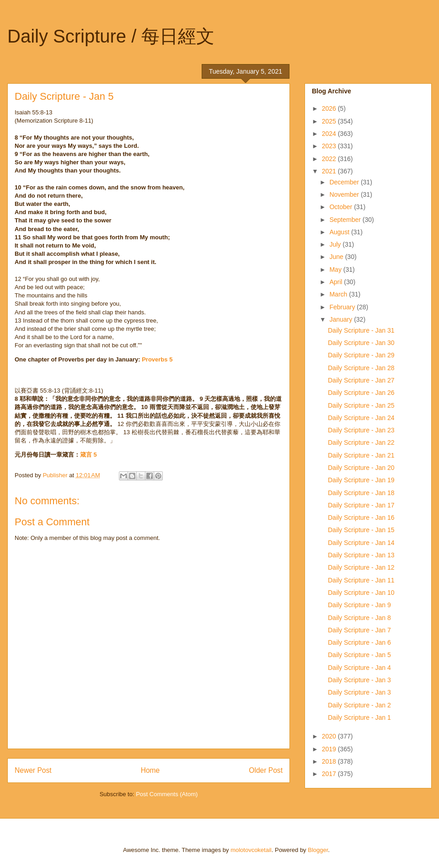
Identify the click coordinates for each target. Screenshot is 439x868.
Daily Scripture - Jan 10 (361, 593)
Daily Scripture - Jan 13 (361, 555)
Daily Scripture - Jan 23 (361, 430)
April (337, 282)
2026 (330, 108)
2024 (330, 134)
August (340, 232)
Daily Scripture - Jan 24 (361, 418)
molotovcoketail (251, 850)
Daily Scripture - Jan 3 (359, 680)
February (343, 307)
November (345, 194)
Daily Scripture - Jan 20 (361, 468)
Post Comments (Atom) (167, 794)
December (345, 182)
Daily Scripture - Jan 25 (361, 405)
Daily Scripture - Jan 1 (359, 717)
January (342, 319)
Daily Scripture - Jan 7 (359, 630)
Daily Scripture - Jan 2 (359, 705)
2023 (330, 146)
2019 (330, 749)
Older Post (266, 770)
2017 (330, 774)
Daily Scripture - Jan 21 (361, 455)
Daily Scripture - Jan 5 (359, 655)
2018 (330, 761)
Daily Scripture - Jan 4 (359, 668)
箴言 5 (88, 455)
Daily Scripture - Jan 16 (361, 518)
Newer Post (33, 770)
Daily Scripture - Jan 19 (361, 480)
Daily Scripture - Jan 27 (361, 380)
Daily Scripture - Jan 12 (361, 567)
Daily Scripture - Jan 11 (361, 580)
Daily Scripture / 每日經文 (111, 36)
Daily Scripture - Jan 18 (361, 493)
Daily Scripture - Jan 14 (361, 543)
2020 (330, 736)
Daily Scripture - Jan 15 (361, 530)
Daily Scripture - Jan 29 (361, 355)
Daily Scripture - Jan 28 (361, 368)
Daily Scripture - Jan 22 (361, 442)
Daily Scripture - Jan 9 (359, 605)
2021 (330, 171)
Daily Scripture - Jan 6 (359, 642)
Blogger (318, 850)
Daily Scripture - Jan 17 (361, 505)
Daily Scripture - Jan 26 (361, 393)
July (336, 244)
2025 (330, 121)
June (337, 257)
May (336, 270)
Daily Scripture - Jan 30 (361, 343)
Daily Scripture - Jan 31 (361, 330)
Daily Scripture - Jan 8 (359, 618)
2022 (330, 159)
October (342, 207)
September (346, 220)
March (339, 294)
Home (150, 770)
